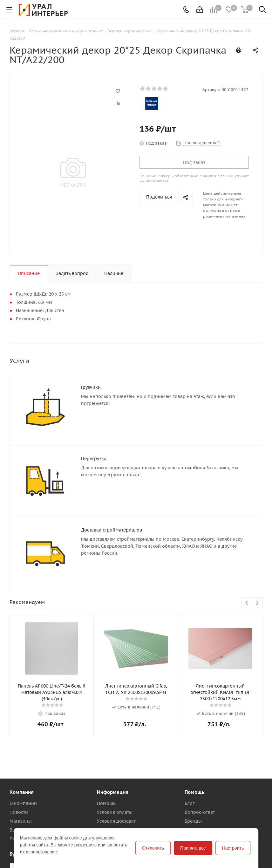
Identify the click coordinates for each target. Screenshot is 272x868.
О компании (23, 803)
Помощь (106, 803)
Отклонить (153, 848)
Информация (113, 792)
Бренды (193, 821)
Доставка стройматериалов (112, 530)
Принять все (193, 848)
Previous (247, 603)
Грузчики (91, 387)
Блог (190, 803)
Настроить (233, 848)
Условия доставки (117, 821)
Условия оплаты (115, 812)
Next (257, 603)
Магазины (21, 821)
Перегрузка (94, 459)
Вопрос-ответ (200, 812)
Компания (22, 792)
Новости (19, 812)
